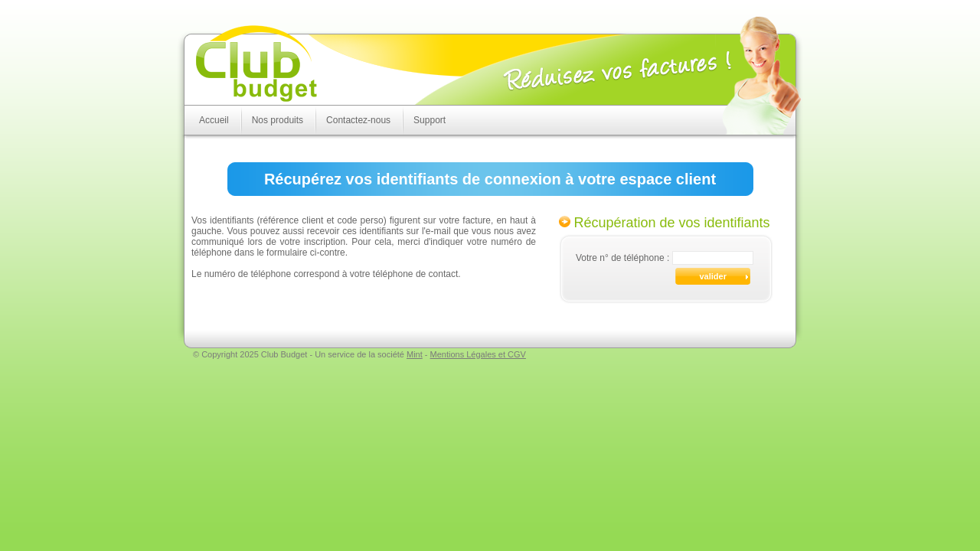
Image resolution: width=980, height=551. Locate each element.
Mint (415, 354)
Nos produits (278, 120)
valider (713, 276)
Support (430, 120)
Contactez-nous (358, 120)
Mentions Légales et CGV (478, 354)
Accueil (214, 120)
